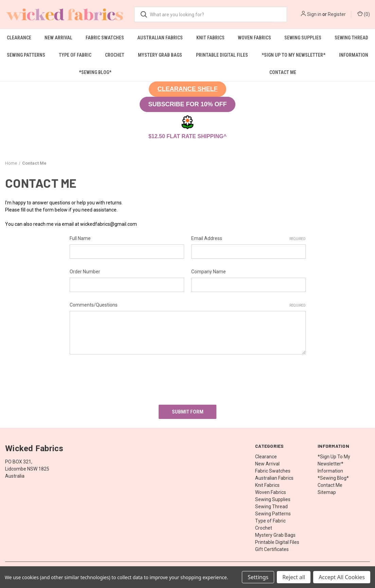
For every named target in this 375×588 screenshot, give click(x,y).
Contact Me (283, 72)
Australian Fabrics (160, 38)
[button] (187, 89)
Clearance (19, 38)
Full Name (80, 238)
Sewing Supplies (303, 38)
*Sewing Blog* (95, 72)
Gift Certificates (272, 547)
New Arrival (58, 38)
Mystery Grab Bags (160, 55)
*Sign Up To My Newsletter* (293, 55)
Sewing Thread (351, 38)
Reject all (294, 577)
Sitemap (327, 490)
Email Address (248, 239)
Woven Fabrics (254, 38)
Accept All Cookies (342, 577)
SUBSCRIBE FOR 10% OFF (187, 104)
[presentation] (121, 377)
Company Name (209, 272)
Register (337, 14)
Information (354, 55)
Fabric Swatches (105, 38)
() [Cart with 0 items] (364, 14)
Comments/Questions (188, 305)
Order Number (85, 272)
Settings (258, 577)
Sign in (314, 14)
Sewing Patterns (26, 55)
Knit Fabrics (210, 38)
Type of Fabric (75, 55)
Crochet (115, 55)
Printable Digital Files (222, 55)
